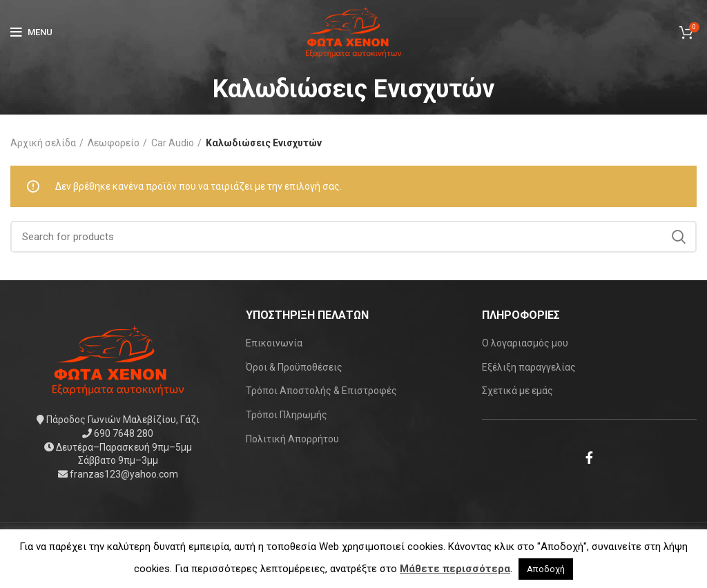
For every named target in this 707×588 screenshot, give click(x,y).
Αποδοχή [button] (546, 569)
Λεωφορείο (114, 143)
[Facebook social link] (589, 458)
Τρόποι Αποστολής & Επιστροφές (321, 391)
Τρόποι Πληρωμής (287, 415)
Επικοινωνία (274, 343)
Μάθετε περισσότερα (455, 569)
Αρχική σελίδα (43, 143)
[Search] (353, 237)
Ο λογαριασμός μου (525, 343)
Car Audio (173, 143)
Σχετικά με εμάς (517, 391)
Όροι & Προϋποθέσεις (294, 367)
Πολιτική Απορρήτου (292, 439)
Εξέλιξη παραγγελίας (529, 367)
